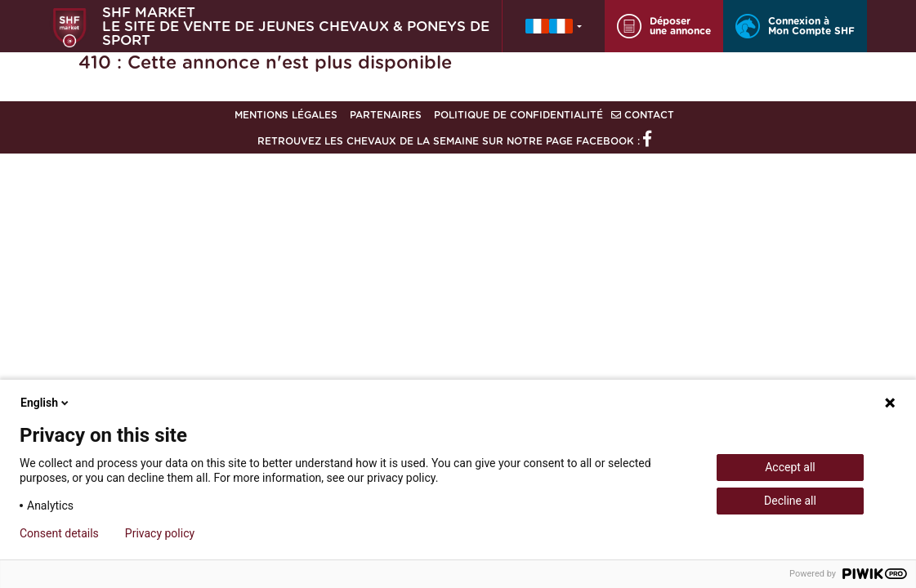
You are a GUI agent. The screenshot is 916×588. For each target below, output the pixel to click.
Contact (643, 115)
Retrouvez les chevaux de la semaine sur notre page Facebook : (454, 141)
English (46, 403)
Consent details (59, 533)
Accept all (790, 467)
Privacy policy (160, 533)
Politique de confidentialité (518, 115)
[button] (554, 26)
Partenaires (386, 115)
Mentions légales (286, 115)
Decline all (790, 501)
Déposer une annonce (664, 26)
